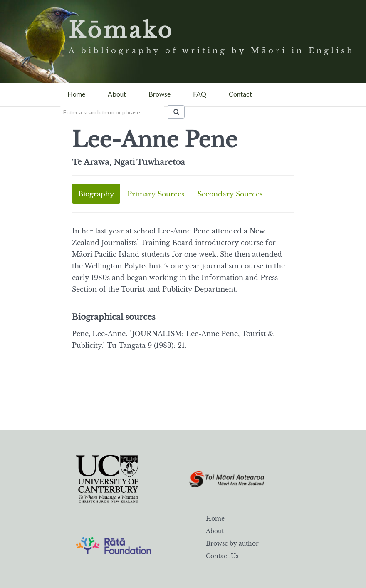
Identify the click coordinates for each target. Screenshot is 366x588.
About (117, 94)
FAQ (200, 94)
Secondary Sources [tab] (230, 194)
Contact (240, 94)
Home (76, 94)
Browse (160, 94)
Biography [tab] (96, 194)
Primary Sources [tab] (156, 194)
